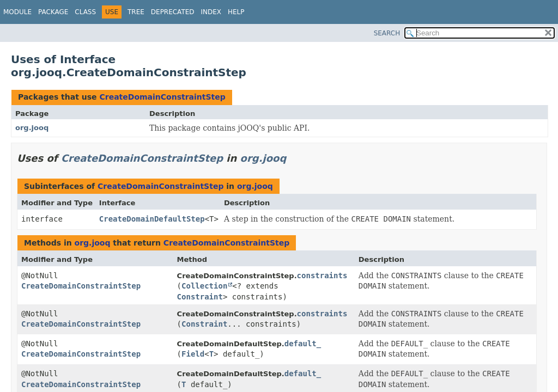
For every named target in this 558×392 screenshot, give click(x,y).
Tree (136, 12)
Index (211, 12)
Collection (204, 286)
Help (236, 12)
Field (193, 354)
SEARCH (387, 33)
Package (53, 12)
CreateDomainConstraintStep (162, 97)
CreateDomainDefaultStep (152, 219)
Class (85, 12)
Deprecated (173, 12)
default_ (303, 344)
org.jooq (32, 128)
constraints (322, 275)
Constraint (200, 297)
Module (17, 12)
